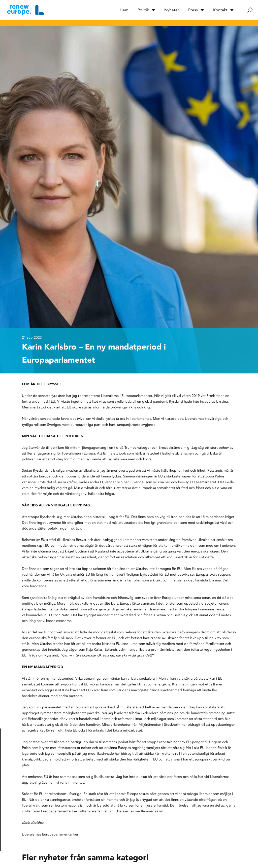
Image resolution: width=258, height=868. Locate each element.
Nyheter (172, 10)
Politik (146, 10)
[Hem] (25, 10)
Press (196, 10)
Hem (124, 10)
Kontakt (223, 10)
